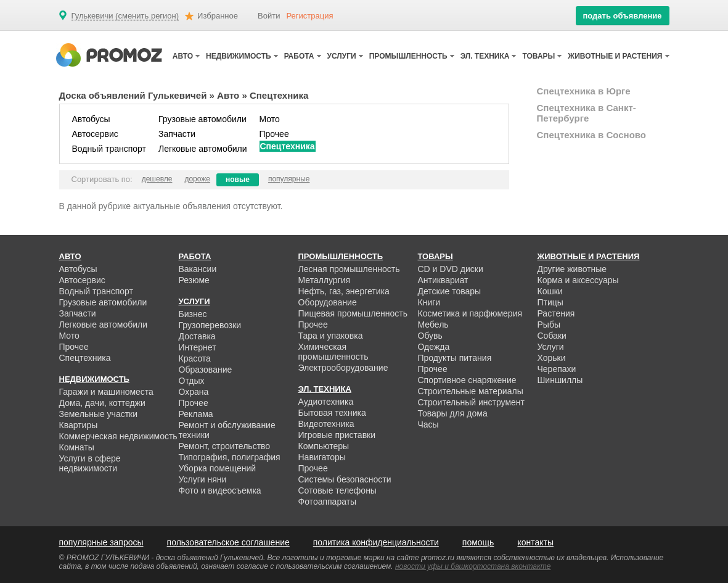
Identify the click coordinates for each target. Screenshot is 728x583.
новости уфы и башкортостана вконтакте (473, 566)
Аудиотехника (326, 402)
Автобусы (91, 119)
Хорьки (552, 358)
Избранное (218, 16)
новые (238, 180)
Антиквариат (443, 280)
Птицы (550, 302)
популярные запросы (101, 542)
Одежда (434, 347)
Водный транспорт (109, 149)
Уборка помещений (218, 468)
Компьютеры (324, 446)
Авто (228, 95)
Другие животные (572, 269)
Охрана (194, 392)
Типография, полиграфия (230, 457)
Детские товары (450, 291)
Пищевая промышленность (353, 313)
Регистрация (310, 16)
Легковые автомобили (203, 149)
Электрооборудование (343, 368)
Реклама (196, 414)
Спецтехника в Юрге (584, 91)
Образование (206, 370)
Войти (269, 16)
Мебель (433, 325)
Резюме (194, 280)
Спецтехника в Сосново (592, 135)
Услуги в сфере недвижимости (90, 463)
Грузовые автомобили (202, 119)
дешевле (157, 179)
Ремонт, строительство (225, 446)
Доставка (197, 336)
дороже (197, 179)
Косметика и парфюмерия (470, 313)
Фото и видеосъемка (220, 490)
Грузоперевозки (210, 325)
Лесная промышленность (349, 269)
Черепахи (557, 369)
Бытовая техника (332, 413)
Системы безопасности (345, 479)
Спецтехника (288, 146)
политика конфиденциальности (376, 542)
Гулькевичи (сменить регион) (125, 16)
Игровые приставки (337, 435)
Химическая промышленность (333, 352)
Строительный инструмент (471, 402)
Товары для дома (453, 413)
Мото (270, 119)
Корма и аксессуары (578, 280)
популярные (289, 179)
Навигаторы (322, 457)
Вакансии (198, 269)
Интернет (198, 347)
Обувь (430, 336)
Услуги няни (203, 479)
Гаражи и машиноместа (106, 392)
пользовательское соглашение (228, 542)
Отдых (192, 381)
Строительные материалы (471, 391)
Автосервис (95, 134)
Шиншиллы (560, 380)
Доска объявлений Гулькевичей (133, 95)
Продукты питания (455, 358)
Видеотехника (326, 424)
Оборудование (328, 302)
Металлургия (325, 280)
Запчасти (177, 134)
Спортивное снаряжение (467, 380)
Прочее (274, 134)
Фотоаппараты (328, 502)
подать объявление (622, 16)
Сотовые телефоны (337, 490)
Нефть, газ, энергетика (344, 291)
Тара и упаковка (331, 336)
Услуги (551, 347)
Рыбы (549, 325)
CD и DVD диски (451, 269)
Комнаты (77, 447)
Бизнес (193, 314)
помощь (478, 542)
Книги (429, 302)
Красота (195, 358)
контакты (535, 542)
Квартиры (79, 425)
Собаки (552, 336)
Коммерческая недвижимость (118, 436)
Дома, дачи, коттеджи (102, 403)
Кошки (550, 291)
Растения (556, 313)
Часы (428, 424)
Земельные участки (99, 414)
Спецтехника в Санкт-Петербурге (587, 113)
